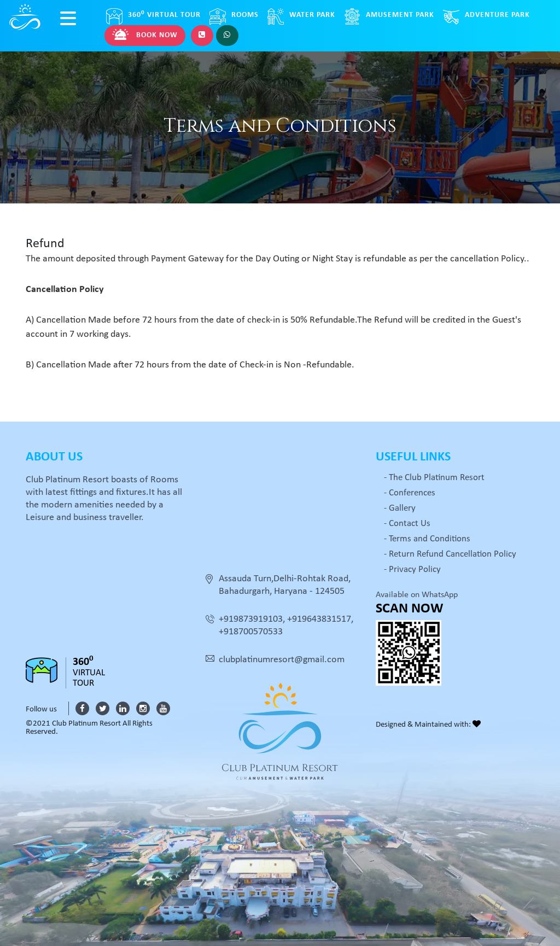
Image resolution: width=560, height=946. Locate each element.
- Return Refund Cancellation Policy (450, 554)
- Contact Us (407, 524)
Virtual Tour (153, 16)
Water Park (301, 16)
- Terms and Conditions (427, 539)
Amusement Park (389, 16)
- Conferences (410, 493)
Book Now (145, 34)
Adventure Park (486, 16)
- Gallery (400, 508)
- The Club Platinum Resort (434, 478)
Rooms (234, 16)
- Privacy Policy (412, 570)
